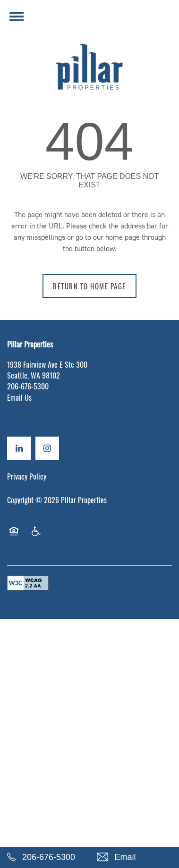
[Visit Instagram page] (47, 448)
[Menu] (17, 17)
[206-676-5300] (45, 857)
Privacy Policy (27, 476)
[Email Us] (135, 857)
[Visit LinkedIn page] (19, 448)
